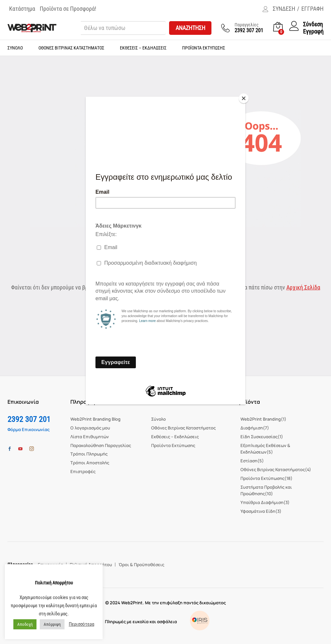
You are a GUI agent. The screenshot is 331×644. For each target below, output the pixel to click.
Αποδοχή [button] (25, 624)
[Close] (244, 98)
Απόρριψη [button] (52, 624)
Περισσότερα (81, 624)
